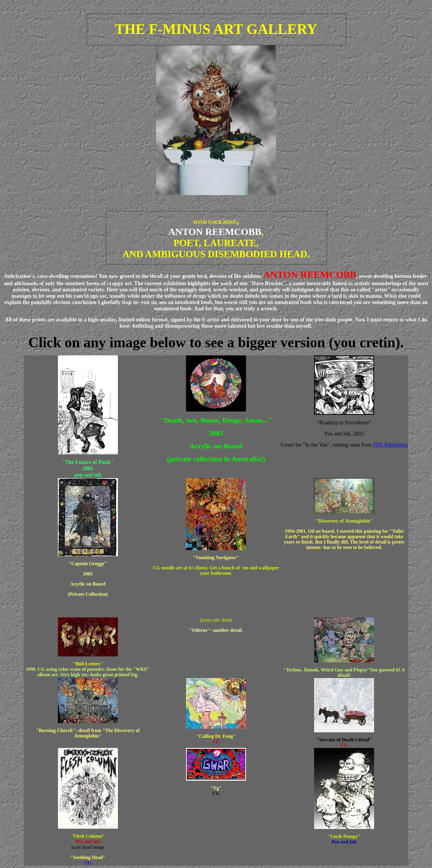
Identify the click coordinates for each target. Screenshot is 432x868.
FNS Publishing (390, 445)
